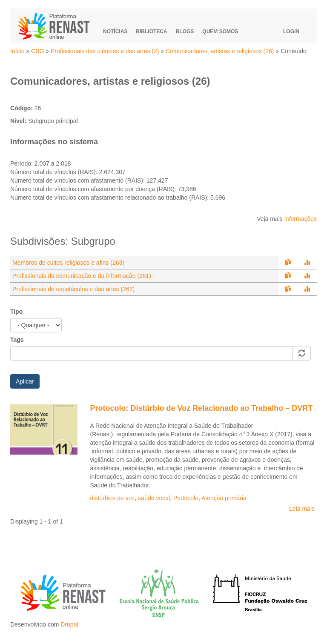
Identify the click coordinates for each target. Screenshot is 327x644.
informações (301, 219)
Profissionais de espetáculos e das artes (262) (73, 289)
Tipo (16, 312)
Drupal (69, 624)
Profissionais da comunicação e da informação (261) (82, 276)
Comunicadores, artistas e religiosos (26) (220, 51)
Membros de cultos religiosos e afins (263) (68, 263)
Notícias (115, 31)
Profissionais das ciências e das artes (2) (105, 51)
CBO (37, 51)
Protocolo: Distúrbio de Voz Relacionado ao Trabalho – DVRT (202, 408)
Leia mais (302, 509)
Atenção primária (224, 498)
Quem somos (220, 31)
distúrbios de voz (113, 498)
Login (291, 31)
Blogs (185, 31)
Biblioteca (151, 31)
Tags (17, 340)
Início (17, 51)
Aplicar (25, 381)
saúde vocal (154, 498)
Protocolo (186, 498)
